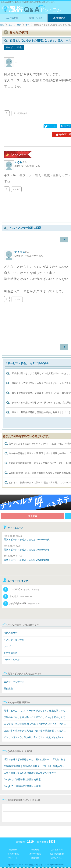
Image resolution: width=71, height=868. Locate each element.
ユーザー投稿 (35, 854)
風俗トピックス (36, 18)
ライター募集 (13, 854)
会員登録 (33, 516)
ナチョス (22, 252)
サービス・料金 (27, 25)
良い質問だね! (20, 113)
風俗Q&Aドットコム (2, 25)
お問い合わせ (57, 858)
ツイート (50, 126)
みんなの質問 (12, 18)
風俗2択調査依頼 (57, 854)
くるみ (21, 162)
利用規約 (35, 850)
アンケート (13, 858)
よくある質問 (57, 850)
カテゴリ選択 (19, 25)
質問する (59, 18)
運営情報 (35, 858)
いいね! (16, 189)
